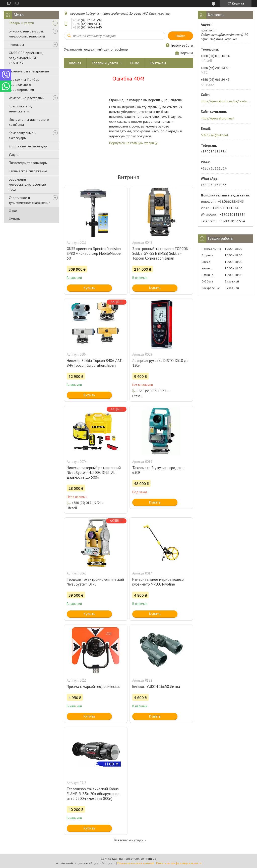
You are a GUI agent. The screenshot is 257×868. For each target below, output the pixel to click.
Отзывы (15, 219)
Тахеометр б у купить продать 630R (158, 470)
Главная (75, 63)
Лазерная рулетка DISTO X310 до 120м (160, 363)
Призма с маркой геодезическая (94, 687)
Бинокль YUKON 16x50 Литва (156, 687)
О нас (13, 211)
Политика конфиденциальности (179, 863)
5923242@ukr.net (214, 135)
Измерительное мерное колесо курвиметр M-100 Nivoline (158, 582)
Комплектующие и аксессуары (23, 135)
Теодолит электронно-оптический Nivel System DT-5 (95, 582)
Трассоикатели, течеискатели (20, 109)
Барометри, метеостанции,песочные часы (27, 184)
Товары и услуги (21, 23)
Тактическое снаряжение (28, 171)
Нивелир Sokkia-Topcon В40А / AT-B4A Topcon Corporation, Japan (95, 363)
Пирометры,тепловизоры (28, 163)
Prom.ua (150, 859)
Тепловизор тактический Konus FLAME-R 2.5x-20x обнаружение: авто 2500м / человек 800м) (94, 794)
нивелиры (16, 45)
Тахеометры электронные (29, 71)
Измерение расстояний (27, 98)
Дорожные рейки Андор (28, 146)
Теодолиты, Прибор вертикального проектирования (24, 85)
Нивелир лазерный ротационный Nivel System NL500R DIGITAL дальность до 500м (94, 472)
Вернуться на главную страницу (133, 143)
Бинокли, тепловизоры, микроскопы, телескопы (27, 34)
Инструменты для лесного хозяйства (29, 122)
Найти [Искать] (180, 36)
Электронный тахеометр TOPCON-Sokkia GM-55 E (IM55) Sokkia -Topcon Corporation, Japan (161, 253)
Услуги (14, 154)
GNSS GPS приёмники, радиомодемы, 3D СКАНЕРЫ (26, 58)
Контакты (158, 63)
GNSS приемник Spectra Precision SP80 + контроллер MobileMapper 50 (94, 253)
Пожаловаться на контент (136, 863)
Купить (89, 288)
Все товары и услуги (129, 840)
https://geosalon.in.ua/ (217, 118)
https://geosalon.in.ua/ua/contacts (225, 101)
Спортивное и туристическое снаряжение (30, 200)
